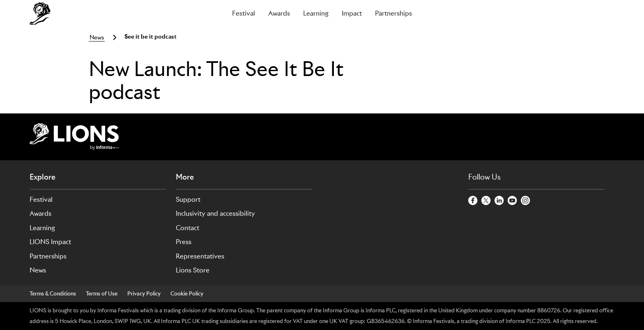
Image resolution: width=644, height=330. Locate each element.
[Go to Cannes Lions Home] (77, 14)
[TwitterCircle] (486, 201)
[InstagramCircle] (526, 201)
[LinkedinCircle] (499, 201)
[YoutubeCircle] (513, 201)
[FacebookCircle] (473, 201)
